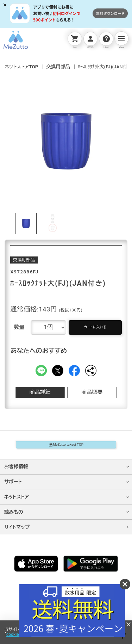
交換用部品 (58, 67)
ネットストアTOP (21, 67)
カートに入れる (95, 328)
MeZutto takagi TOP (66, 449)
